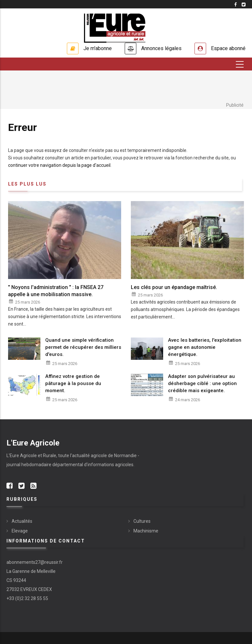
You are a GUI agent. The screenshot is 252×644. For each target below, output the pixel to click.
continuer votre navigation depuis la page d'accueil (59, 165)
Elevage (20, 531)
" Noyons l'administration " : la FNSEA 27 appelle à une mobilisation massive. (56, 291)
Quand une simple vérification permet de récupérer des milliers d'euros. (83, 347)
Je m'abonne (98, 48)
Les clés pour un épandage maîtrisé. (174, 287)
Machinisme (146, 531)
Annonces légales (161, 48)
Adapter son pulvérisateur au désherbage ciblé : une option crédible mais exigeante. (202, 383)
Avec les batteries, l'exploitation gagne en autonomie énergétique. (205, 347)
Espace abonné (228, 48)
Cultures (142, 521)
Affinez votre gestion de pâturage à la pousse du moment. (73, 383)
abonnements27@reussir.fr (35, 562)
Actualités (22, 521)
